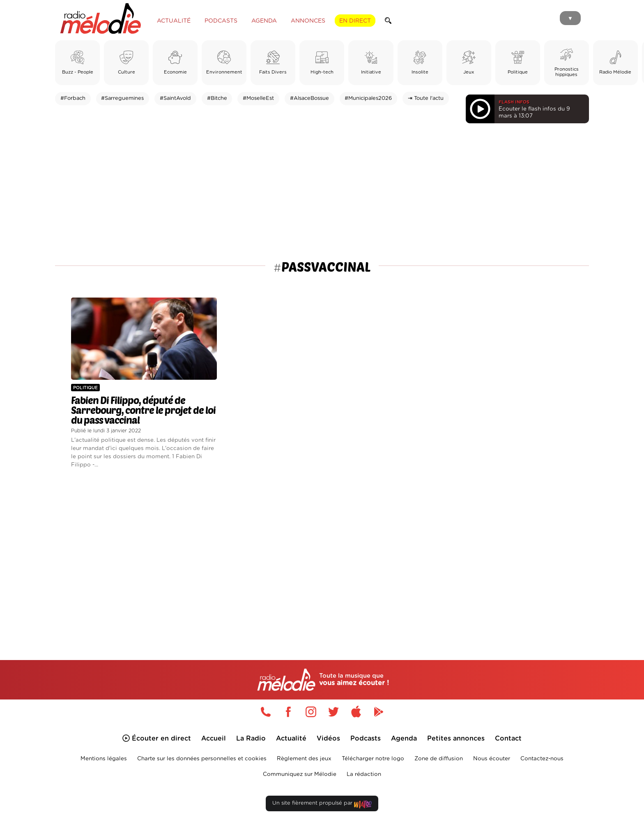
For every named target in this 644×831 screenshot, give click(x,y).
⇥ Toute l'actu (426, 98)
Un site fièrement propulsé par (322, 805)
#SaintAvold (175, 98)
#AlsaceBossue (309, 98)
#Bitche (217, 98)
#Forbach (73, 98)
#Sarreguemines (122, 98)
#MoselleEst (258, 98)
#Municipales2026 (368, 98)
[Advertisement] (322, 194)
